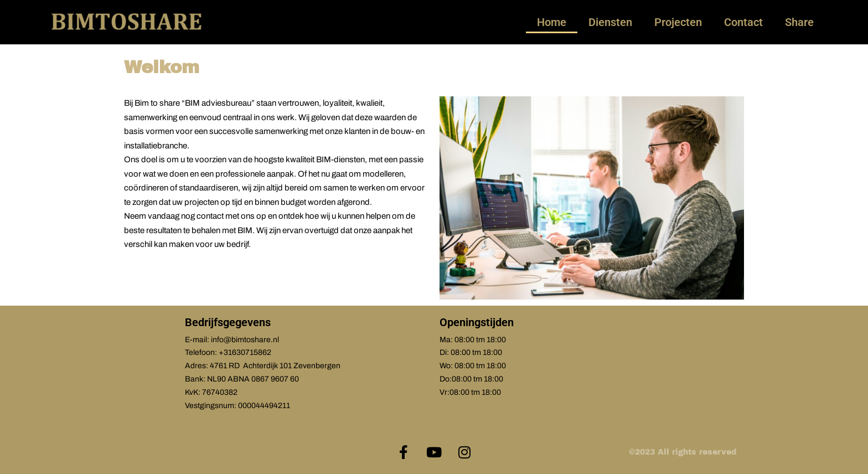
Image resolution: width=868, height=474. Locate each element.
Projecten (678, 22)
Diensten (610, 22)
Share (799, 22)
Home (552, 22)
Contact (743, 22)
